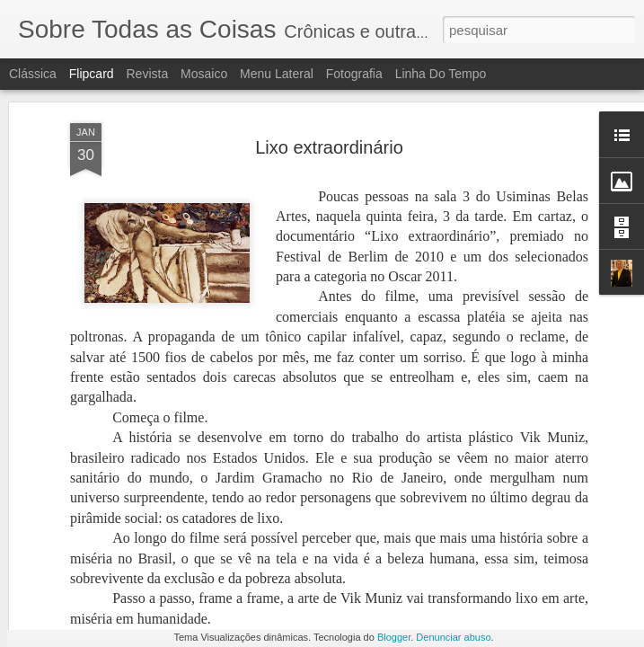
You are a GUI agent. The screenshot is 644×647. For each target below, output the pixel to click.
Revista (147, 74)
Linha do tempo (441, 74)
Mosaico (204, 74)
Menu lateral (277, 74)
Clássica (33, 74)
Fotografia (354, 74)
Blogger (394, 637)
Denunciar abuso (453, 637)
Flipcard (92, 74)
